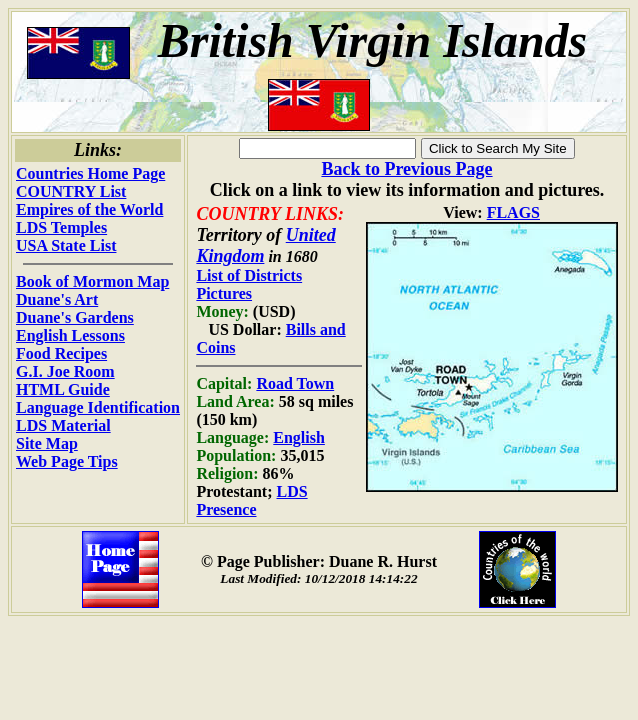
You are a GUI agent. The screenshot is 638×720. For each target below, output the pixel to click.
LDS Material (63, 425)
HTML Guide (63, 389)
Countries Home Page (90, 173)
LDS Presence (251, 500)
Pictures (224, 293)
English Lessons (70, 335)
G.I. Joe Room (65, 371)
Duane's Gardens (75, 317)
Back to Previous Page (406, 169)
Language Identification (98, 407)
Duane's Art (57, 299)
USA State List (66, 245)
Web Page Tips (67, 461)
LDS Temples (61, 227)
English (299, 437)
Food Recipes (61, 353)
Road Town (295, 383)
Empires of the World (89, 209)
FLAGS (513, 212)
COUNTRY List (71, 191)
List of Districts (249, 275)
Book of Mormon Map (92, 281)
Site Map (47, 443)
